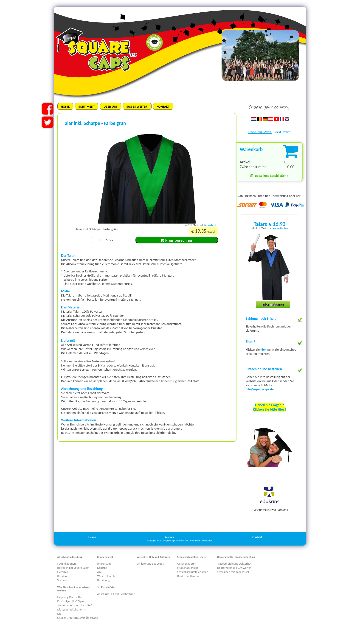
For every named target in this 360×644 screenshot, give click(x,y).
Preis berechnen (177, 240)
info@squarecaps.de (260, 389)
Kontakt (257, 537)
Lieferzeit (63, 572)
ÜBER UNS (111, 106)
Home (92, 537)
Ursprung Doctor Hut (70, 597)
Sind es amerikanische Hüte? (75, 605)
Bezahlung (64, 576)
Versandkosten (211, 225)
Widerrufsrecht (107, 576)
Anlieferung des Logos (151, 564)
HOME (65, 106)
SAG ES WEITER (137, 106)
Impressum (104, 564)
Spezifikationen (67, 564)
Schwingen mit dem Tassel (233, 572)
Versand (62, 580)
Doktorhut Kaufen (188, 576)
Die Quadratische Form (71, 609)
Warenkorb (251, 149)
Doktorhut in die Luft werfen (234, 568)
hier (263, 350)
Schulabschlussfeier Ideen (193, 572)
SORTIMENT (87, 106)
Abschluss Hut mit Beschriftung (116, 594)
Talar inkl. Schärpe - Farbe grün (97, 229)
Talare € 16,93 (270, 224)
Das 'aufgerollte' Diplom (72, 601)
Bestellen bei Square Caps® (74, 568)
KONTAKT (163, 106)
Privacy (169, 537)
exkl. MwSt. (283, 132)
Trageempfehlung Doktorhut (234, 564)
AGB (100, 572)
